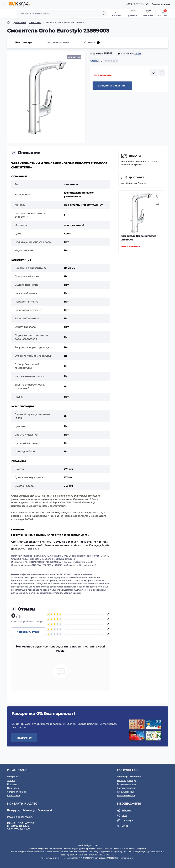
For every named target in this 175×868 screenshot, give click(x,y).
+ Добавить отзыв (28, 632)
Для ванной (20, 22)
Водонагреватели (127, 784)
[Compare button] (162, 72)
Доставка (137, 178)
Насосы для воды (126, 780)
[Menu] (4, 4)
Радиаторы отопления (129, 777)
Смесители (35, 22)
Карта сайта (13, 796)
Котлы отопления (126, 788)
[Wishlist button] (153, 72)
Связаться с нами (16, 792)
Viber (124, 815)
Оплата (135, 156)
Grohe (138, 53)
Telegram (127, 810)
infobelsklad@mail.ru (20, 817)
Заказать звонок (161, 4)
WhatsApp (127, 821)
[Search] (104, 13)
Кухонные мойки (126, 796)
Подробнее (24, 738)
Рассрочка (13, 777)
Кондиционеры (125, 792)
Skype (125, 826)
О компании (14, 788)
